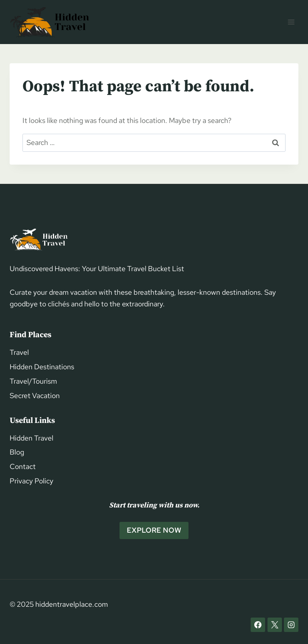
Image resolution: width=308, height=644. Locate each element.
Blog (17, 452)
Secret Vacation (35, 395)
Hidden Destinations (42, 367)
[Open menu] (291, 22)
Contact (23, 466)
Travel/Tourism (33, 381)
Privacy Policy (31, 481)
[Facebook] (258, 625)
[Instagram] (291, 625)
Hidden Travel (31, 438)
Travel (19, 352)
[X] (275, 625)
